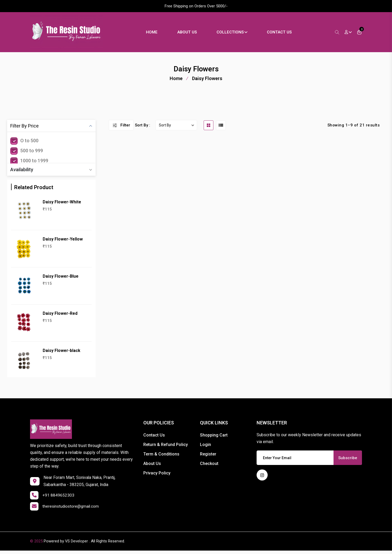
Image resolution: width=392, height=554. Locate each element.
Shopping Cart (214, 438)
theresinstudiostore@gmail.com (72, 510)
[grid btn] (209, 128)
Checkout (209, 467)
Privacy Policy (157, 476)
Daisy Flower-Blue (61, 279)
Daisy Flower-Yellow (63, 242)
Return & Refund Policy (166, 448)
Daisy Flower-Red (60, 317)
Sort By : (143, 128)
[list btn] (221, 128)
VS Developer (77, 545)
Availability (22, 173)
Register (208, 457)
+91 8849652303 (58, 499)
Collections (235, 33)
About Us (190, 33)
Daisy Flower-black (62, 354)
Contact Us (282, 33)
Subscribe (348, 461)
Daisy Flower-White (62, 205)
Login (205, 448)
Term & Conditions (161, 457)
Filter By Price (24, 129)
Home (155, 33)
